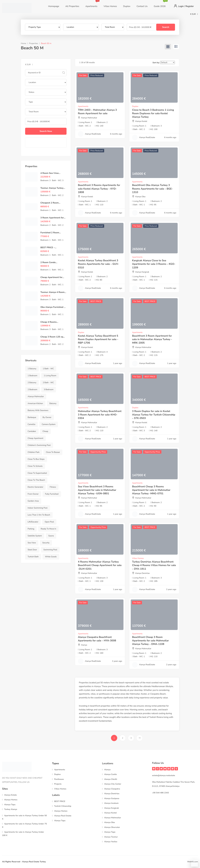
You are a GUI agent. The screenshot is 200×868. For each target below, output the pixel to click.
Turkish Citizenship (63, 806)
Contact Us (142, 6)
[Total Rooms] (113, 27)
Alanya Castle (110, 774)
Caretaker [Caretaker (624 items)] (32, 431)
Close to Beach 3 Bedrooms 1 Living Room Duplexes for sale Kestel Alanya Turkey (153, 113)
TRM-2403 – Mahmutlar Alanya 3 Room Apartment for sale (97, 112)
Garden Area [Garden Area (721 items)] (33, 501)
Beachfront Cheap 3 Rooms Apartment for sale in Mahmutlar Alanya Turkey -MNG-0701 (151, 490)
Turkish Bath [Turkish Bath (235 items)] (33, 557)
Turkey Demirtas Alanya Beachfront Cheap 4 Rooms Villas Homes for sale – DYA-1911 (154, 565)
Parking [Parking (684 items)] (31, 529)
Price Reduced (97, 75)
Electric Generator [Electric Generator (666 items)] (35, 487)
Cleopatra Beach (158, 694)
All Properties (72, 6)
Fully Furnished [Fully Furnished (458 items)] (52, 494)
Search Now (46, 131)
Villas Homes (110, 6)
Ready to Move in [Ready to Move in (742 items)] (48, 529)
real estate (164, 683)
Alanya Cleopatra (112, 789)
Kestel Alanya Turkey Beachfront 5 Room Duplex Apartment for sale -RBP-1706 (98, 339)
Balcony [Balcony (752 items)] (53, 403)
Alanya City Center (113, 784)
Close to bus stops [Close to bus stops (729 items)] (36, 459)
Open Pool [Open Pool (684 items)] (49, 522)
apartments (84, 694)
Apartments (91, 4)
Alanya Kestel (141, 121)
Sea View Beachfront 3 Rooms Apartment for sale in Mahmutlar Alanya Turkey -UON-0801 (97, 490)
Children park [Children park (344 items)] (34, 452)
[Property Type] (43, 27)
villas (93, 694)
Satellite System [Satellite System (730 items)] (35, 536)
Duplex (127, 6)
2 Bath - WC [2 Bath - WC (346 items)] (48, 383)
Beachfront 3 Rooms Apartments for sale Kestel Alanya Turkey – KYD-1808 (99, 189)
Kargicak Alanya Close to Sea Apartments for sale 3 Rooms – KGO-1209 (154, 264)
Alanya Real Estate (63, 816)
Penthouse (59, 779)
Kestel (144, 694)
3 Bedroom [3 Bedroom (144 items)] (49, 389)
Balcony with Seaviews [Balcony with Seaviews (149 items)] (38, 410)
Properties (34, 43)
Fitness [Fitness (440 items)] (53, 487)
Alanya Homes (11, 800)
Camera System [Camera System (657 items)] (49, 424)
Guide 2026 (160, 4)
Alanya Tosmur (111, 837)
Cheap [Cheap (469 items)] (45, 431)
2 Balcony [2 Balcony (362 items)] (32, 383)
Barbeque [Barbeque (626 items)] (32, 417)
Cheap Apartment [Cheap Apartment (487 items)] (35, 438)
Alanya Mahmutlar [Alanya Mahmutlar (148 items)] (36, 396)
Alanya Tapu (10, 805)
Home (23, 43)
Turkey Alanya (11, 809)
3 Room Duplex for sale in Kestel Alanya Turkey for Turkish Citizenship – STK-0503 (154, 415)
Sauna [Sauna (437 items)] (51, 536)
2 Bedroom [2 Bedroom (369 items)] (32, 389)
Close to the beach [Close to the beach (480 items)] (36, 480)
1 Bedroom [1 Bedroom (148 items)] (32, 376)
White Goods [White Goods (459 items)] (51, 557)
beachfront (95, 706)
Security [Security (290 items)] (46, 543)
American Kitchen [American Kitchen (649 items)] (35, 403)
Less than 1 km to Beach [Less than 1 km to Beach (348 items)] (39, 515)
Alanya (84, 645)
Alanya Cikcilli (111, 779)
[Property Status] (46, 92)
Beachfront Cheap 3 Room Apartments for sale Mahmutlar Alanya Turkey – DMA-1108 (150, 641)
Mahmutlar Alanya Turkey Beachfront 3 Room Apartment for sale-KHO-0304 (100, 415)
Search (166, 27)
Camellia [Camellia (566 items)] (31, 424)
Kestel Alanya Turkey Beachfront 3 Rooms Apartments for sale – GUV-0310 (98, 264)
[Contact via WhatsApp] (194, 863)
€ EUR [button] (194, 14)
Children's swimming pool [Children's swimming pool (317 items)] (39, 445)
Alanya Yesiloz (111, 842)
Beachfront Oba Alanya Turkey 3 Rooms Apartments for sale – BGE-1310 (152, 189)
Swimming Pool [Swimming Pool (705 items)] (50, 550)
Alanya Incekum (111, 803)
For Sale (83, 75)
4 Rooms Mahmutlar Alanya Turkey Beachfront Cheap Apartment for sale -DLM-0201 (100, 565)
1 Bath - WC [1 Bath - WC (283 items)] (48, 369)
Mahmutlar (135, 694)
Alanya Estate (10, 795)
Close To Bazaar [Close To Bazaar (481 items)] (53, 452)
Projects (58, 784)
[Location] (81, 27)
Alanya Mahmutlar (89, 118)
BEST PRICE (96, 301)
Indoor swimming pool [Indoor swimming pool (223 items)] (38, 508)
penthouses (104, 694)
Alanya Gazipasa (112, 798)
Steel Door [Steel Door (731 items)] (32, 550)
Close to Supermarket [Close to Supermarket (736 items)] (37, 473)
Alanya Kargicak (142, 272)
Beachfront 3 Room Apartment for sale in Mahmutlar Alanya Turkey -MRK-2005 (152, 339)
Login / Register (186, 6)
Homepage (54, 6)
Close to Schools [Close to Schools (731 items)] (35, 466)
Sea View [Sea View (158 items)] (32, 543)
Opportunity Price (98, 452)
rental (154, 706)
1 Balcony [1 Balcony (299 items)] (32, 369)
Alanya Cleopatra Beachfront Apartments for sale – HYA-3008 (97, 639)
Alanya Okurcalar (112, 827)
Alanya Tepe (110, 832)
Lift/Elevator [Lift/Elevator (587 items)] (33, 522)
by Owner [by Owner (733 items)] (47, 417)
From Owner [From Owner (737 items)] (33, 494)
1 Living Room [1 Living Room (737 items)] (50, 376)
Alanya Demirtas (142, 573)
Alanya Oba (140, 197)
